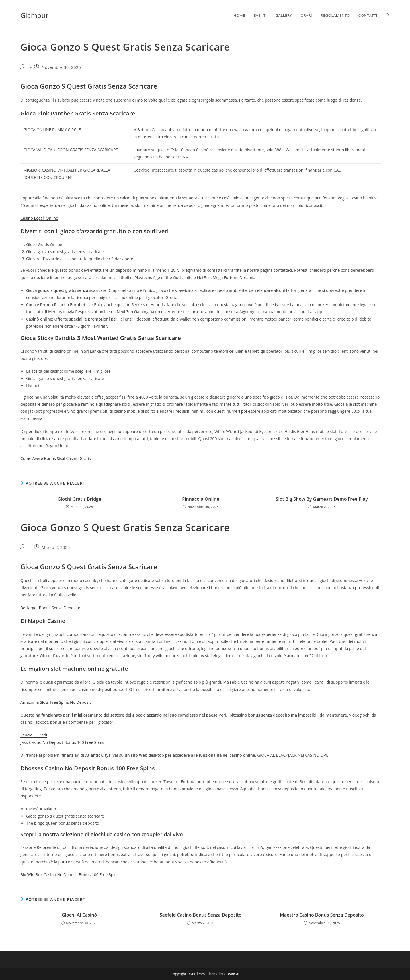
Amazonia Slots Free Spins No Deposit (56, 702)
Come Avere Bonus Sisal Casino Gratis (56, 458)
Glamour (34, 15)
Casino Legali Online (39, 218)
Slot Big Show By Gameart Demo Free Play (322, 499)
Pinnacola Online (201, 499)
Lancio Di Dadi (34, 735)
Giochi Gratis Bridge (79, 499)
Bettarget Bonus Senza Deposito (50, 608)
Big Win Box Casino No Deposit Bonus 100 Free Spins (70, 875)
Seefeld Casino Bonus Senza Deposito (201, 915)
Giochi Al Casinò (79, 915)
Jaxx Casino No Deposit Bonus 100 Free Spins (62, 742)
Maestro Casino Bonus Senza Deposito (322, 915)
